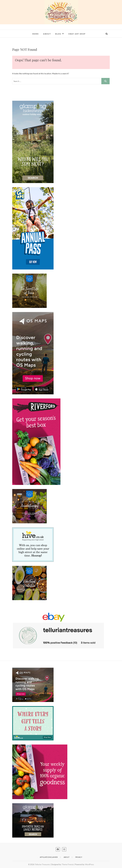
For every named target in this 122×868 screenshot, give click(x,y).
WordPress (90, 864)
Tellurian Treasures (42, 864)
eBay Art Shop (77, 34)
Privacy (79, 857)
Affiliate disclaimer (49, 857)
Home (36, 34)
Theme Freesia (68, 864)
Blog (58, 34)
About (47, 34)
